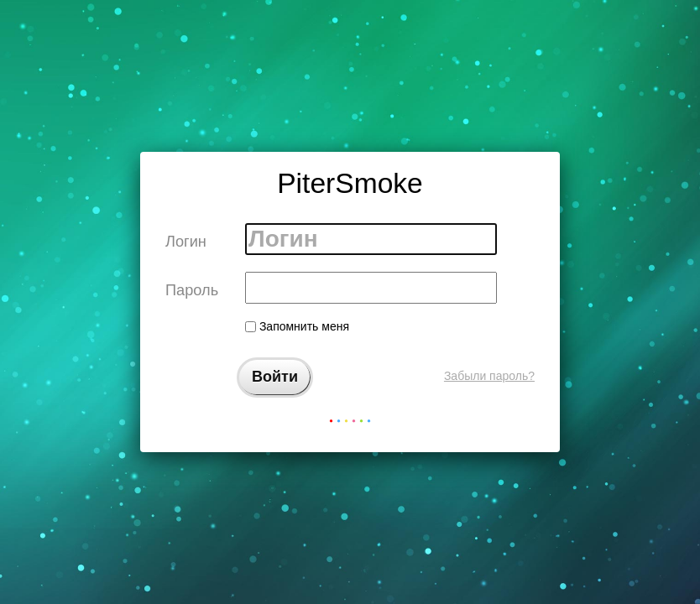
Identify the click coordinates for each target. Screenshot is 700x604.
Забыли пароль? (489, 376)
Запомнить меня (297, 326)
